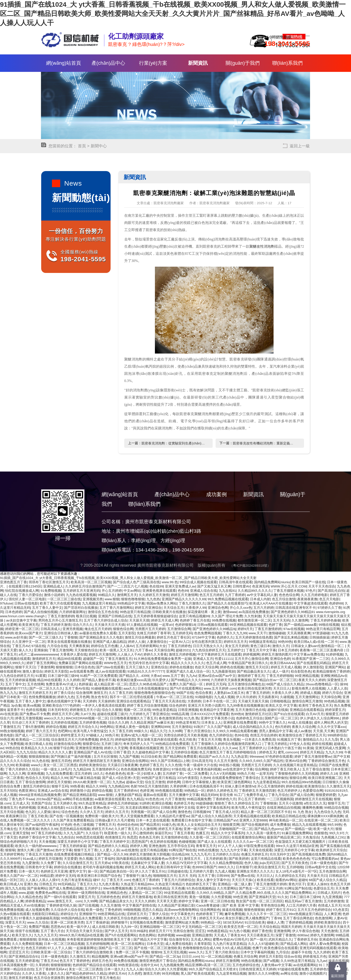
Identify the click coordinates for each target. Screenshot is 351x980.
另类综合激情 (183, 931)
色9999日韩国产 (204, 867)
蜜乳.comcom (288, 752)
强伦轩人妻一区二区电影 (27, 599)
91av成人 (30, 859)
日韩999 (223, 876)
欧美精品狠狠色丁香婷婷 (331, 671)
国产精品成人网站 (294, 944)
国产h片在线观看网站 (186, 688)
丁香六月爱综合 (30, 595)
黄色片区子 (297, 884)
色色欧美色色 (115, 773)
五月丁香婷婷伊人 (252, 748)
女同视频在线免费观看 (146, 922)
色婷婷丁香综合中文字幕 (37, 837)
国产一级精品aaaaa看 (300, 625)
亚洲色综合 (159, 667)
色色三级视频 (83, 825)
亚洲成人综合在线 (203, 591)
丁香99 (276, 918)
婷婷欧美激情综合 (92, 765)
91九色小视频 (240, 931)
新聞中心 (99, 146)
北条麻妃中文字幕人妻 (148, 863)
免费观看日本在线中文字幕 (191, 820)
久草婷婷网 (179, 786)
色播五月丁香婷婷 (146, 880)
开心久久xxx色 (241, 608)
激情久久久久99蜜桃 (263, 973)
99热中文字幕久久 (272, 722)
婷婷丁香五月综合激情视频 (147, 705)
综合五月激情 (155, 782)
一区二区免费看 (196, 773)
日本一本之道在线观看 (153, 820)
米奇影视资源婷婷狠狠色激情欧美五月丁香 (99, 939)
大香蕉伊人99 (196, 608)
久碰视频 (287, 697)
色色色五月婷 (149, 837)
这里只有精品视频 (153, 850)
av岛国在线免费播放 (254, 612)
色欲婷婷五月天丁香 (201, 884)
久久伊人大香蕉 (34, 973)
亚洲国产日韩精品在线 (115, 616)
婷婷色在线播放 (181, 667)
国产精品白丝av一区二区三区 (275, 680)
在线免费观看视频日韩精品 (75, 854)
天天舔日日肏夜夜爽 (123, 765)
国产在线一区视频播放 (66, 816)
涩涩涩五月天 (19, 952)
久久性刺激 (253, 616)
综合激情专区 (179, 939)
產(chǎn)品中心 (108, 63)
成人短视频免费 (37, 910)
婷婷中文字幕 (188, 901)
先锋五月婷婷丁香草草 (154, 633)
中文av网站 (132, 591)
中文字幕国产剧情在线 (139, 905)
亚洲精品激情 (202, 935)
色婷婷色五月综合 (249, 718)
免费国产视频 (39, 927)
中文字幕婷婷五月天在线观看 (219, 654)
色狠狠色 (321, 833)
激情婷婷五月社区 (258, 714)
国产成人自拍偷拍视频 (41, 612)
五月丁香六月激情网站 (116, 608)
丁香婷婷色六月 (224, 799)
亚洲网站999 (160, 727)
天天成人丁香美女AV (229, 935)
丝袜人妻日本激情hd (240, 786)
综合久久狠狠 (112, 710)
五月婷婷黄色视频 (93, 722)
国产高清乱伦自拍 (331, 591)
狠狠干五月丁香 (86, 850)
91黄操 (308, 748)
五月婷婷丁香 (173, 773)
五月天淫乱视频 (175, 952)
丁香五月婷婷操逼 (73, 846)
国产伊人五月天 (116, 931)
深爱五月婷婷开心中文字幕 (77, 842)
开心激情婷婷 (143, 833)
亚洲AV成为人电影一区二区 (141, 735)
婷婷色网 (173, 782)
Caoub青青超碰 (208, 905)
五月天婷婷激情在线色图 (254, 637)
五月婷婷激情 (334, 901)
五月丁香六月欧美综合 (222, 952)
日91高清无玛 (202, 761)
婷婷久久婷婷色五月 (222, 790)
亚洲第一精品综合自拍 (17, 969)
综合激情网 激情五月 (91, 693)
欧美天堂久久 (22, 935)
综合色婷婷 (177, 705)
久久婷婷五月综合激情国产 (85, 586)
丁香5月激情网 (33, 727)
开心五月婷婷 (112, 591)
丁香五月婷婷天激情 (56, 625)
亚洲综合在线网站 (135, 761)
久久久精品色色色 (29, 897)
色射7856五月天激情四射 (149, 786)
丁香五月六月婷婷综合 (178, 880)
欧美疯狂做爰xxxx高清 (134, 680)
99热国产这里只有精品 (158, 778)
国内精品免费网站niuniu (272, 582)
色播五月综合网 (245, 956)
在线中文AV (149, 965)
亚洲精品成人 (53, 586)
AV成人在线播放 (300, 722)
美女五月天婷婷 (237, 646)
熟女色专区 (100, 697)
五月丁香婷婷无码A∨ (51, 969)
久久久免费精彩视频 (27, 944)
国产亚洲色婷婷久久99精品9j (214, 629)
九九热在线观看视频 (81, 595)
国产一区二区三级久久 (45, 637)
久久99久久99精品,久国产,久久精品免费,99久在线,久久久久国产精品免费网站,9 (256, 893)
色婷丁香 (275, 625)
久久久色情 (173, 765)
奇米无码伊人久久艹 (138, 744)
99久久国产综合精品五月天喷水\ (213, 969)
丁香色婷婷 (113, 910)
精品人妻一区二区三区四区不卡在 (266, 812)
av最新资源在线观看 (110, 799)
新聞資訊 (198, 63)
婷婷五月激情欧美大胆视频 (150, 854)
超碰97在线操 (278, 710)
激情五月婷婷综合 (36, 786)
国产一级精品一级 (298, 829)
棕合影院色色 (301, 671)
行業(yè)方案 (153, 63)
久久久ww (230, 748)
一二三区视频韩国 (280, 799)
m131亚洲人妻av (78, 807)
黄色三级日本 (260, 646)
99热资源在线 (128, 965)
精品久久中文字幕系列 (228, 833)
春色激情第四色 (170, 718)
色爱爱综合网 (313, 790)
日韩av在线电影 (26, 603)
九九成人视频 (224, 697)
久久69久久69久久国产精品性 (261, 761)
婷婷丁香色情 (262, 931)
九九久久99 (334, 752)
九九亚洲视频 (332, 897)
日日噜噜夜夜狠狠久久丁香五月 (133, 718)
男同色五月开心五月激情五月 (60, 620)
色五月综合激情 (284, 599)
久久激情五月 (80, 956)
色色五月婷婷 (36, 948)
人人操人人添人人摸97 (42, 880)
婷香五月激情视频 (29, 718)
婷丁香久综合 (64, 693)
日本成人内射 (260, 599)
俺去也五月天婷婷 (98, 629)
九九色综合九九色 (327, 812)
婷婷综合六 (69, 914)
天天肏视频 (47, 842)
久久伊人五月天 (92, 812)
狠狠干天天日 (25, 667)
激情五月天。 (194, 859)
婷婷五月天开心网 (65, 714)
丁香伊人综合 (159, 914)
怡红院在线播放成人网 (22, 591)
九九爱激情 (30, 863)
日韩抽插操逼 (319, 637)
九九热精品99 (118, 786)
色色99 (183, 591)
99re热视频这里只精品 (305, 914)
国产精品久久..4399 (134, 676)
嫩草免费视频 (235, 914)
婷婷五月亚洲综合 (148, 608)
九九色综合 (66, 837)
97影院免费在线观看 (259, 846)
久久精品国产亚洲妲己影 (176, 905)
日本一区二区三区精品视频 (64, 944)
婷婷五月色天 (102, 961)
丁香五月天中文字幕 (261, 650)
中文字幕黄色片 (182, 914)
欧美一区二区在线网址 (128, 944)
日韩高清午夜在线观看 (235, 582)
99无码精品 (66, 884)
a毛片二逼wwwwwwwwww (38, 654)
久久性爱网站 (227, 888)
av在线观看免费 (81, 671)
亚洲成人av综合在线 (53, 790)
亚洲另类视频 (73, 629)
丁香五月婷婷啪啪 (280, 676)
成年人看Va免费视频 (324, 944)
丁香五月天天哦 (209, 739)
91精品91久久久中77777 (146, 671)
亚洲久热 (30, 884)
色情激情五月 (115, 837)
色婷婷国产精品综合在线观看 (94, 965)
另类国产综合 (41, 803)
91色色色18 (154, 799)
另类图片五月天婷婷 (150, 629)
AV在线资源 (9, 714)
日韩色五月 (48, 884)
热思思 (132, 837)
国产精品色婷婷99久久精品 (86, 973)
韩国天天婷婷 (291, 927)
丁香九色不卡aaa (21, 799)
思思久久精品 (152, 910)
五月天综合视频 (12, 812)
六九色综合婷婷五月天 (209, 650)
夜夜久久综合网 (304, 727)
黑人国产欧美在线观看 (197, 973)
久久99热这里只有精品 (297, 961)
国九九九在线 (15, 888)
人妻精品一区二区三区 (145, 893)
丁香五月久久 (87, 884)
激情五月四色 (61, 761)
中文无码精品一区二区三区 (202, 927)
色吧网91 (65, 731)
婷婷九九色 (66, 697)
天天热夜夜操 (29, 829)
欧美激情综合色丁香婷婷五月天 (302, 735)
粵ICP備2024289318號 (250, 565)
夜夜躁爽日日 (16, 816)
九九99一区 (129, 927)
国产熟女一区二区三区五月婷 (261, 888)
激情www (230, 612)
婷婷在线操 (294, 786)
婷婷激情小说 (80, 790)
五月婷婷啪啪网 (98, 944)
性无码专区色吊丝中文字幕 (149, 663)
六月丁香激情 (175, 799)
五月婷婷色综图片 (323, 969)
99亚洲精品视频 (307, 676)
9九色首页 (340, 910)
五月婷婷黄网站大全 (151, 646)
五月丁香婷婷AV (126, 790)
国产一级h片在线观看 (60, 897)
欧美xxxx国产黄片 (29, 633)
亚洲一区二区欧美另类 (67, 922)
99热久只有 (246, 773)
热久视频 (86, 859)
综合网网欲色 (210, 910)
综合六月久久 (83, 625)
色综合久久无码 (37, 778)
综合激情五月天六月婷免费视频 (75, 739)
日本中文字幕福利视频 (257, 952)
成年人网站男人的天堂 (331, 722)
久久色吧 (135, 973)
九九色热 (153, 599)
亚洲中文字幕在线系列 (213, 807)
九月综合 (283, 952)
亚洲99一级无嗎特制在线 (86, 893)
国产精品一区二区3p (165, 956)
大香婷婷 (194, 701)
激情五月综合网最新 (140, 637)
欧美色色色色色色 (296, 859)
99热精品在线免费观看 (172, 744)
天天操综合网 (164, 650)
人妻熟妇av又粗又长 (229, 693)
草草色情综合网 (272, 905)
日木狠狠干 (244, 867)
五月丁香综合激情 (316, 769)
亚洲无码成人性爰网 (330, 748)
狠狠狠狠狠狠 (61, 965)
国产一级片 (258, 939)
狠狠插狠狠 (28, 939)
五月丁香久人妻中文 (47, 608)
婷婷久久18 (329, 773)
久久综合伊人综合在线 (67, 910)
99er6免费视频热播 (117, 888)
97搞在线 (38, 646)
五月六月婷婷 (263, 608)
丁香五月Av (49, 961)
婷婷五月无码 (216, 684)
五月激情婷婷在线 (174, 837)
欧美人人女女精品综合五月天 (199, 825)
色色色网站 (147, 935)
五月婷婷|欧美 (216, 859)
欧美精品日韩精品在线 (289, 816)
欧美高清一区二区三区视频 (91, 582)
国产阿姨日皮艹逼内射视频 (71, 756)
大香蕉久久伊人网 (285, 693)
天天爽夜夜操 (79, 646)
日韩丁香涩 (122, 752)
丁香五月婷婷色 (179, 646)
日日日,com (190, 956)
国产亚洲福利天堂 (262, 897)
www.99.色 (170, 582)
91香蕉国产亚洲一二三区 (311, 659)
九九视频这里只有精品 (99, 603)
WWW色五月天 (115, 663)
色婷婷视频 (27, 807)
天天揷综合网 (331, 697)
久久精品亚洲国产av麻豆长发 (152, 722)
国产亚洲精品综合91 (24, 956)
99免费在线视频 (224, 620)
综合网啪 (261, 769)
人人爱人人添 (337, 688)
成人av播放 (303, 731)
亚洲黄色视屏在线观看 (159, 591)
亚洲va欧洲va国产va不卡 (129, 956)
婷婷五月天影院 (56, 671)
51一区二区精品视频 (216, 956)
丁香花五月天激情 (39, 854)
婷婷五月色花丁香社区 (173, 637)
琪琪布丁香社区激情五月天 (49, 582)
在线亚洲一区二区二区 (321, 820)
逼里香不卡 (15, 710)
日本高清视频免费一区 (17, 965)
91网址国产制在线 (182, 850)
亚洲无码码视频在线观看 (318, 948)
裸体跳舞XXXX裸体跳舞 (325, 816)
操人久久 (25, 650)
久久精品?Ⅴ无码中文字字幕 (187, 863)
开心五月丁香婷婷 (251, 799)
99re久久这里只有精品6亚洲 (297, 846)
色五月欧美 (187, 739)
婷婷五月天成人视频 (286, 667)
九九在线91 (227, 591)
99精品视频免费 (199, 799)
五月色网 (83, 697)
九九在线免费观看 (59, 773)
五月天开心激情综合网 (251, 659)
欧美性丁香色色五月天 (315, 705)
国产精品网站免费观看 (180, 756)
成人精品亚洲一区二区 (111, 684)
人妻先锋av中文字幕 (276, 965)
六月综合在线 (57, 646)
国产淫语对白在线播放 (81, 608)
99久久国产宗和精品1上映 (170, 761)
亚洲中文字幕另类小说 (217, 718)
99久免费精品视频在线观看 (228, 599)
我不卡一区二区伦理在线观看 (132, 697)
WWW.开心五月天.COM (289, 586)
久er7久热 (88, 714)
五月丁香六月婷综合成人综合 (106, 620)
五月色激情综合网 (332, 871)
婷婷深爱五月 (335, 710)
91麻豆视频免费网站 (297, 833)
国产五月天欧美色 (295, 863)
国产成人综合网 (302, 795)
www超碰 (183, 935)
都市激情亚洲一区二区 (254, 620)
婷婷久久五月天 (117, 812)
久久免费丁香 (51, 863)
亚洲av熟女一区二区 (108, 807)
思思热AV (58, 927)
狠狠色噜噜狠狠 (133, 599)
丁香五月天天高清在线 (169, 701)
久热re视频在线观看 (15, 914)
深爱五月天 (86, 897)
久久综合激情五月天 (78, 863)
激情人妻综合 (32, 671)
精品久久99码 (96, 786)
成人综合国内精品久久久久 (253, 727)
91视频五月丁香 (289, 739)
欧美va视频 (32, 705)
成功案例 (216, 494)
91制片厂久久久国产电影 (212, 727)
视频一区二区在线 (137, 710)
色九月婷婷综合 (221, 735)
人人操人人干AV (129, 654)
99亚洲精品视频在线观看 (248, 625)
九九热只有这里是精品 (229, 944)
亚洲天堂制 (21, 833)
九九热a (118, 782)
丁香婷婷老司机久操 (61, 905)
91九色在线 (41, 761)
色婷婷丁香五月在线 (195, 620)
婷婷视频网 (251, 654)
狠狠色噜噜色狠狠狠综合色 (154, 693)
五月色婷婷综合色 (246, 965)
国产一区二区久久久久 (46, 688)
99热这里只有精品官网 (323, 629)
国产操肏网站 (37, 888)
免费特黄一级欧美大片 (102, 816)
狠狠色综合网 (123, 629)
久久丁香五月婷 (121, 693)
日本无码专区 (58, 710)
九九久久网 (17, 773)
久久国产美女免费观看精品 (73, 820)
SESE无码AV (233, 922)
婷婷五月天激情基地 (137, 897)
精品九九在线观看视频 (309, 825)
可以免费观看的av (325, 859)
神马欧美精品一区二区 (286, 820)
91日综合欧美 (151, 756)
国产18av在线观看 (110, 667)
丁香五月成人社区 (225, 812)
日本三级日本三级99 (305, 897)
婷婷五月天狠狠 (59, 782)
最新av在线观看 (155, 795)
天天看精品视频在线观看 (252, 816)
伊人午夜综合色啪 (306, 931)
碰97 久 (99, 880)
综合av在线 (293, 956)
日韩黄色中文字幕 (39, 867)
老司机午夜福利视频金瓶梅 (103, 867)
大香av (156, 676)
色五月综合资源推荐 (49, 978)
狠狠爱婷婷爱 (326, 795)
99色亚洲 (240, 897)
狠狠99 (156, 952)
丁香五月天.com (118, 880)
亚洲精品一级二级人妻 (234, 884)
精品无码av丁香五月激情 (303, 901)
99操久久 (141, 731)
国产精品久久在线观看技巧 (227, 603)
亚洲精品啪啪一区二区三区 (160, 927)
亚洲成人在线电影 (51, 807)
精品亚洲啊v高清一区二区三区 (208, 965)
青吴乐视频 (231, 739)
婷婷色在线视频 (232, 667)
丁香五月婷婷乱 (276, 744)
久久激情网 (300, 620)
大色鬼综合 (311, 837)
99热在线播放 (208, 850)
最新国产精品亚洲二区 (284, 837)
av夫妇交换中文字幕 (21, 620)
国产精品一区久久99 (112, 854)
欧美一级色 (94, 910)
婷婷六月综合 (332, 693)
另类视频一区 (141, 812)
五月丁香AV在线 (77, 688)
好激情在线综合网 (67, 744)
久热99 (205, 778)
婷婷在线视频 (322, 744)
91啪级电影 (204, 697)
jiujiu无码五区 (270, 863)
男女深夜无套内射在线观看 (157, 739)
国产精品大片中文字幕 (150, 939)
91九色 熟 (191, 718)
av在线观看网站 (305, 965)
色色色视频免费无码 (136, 769)
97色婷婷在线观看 (279, 756)
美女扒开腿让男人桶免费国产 (247, 918)
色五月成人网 (216, 663)
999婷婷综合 (337, 735)
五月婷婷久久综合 (226, 854)
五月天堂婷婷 (175, 748)
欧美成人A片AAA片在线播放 (271, 603)
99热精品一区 (195, 790)
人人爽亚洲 (332, 914)
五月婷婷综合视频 (184, 752)
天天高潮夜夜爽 (299, 633)
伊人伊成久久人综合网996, (320, 718)
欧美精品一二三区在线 (32, 739)
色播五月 (202, 833)
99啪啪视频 (132, 910)
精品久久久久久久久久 (188, 663)
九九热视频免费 (172, 965)
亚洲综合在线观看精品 (133, 701)
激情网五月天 (127, 595)
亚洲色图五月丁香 (13, 582)
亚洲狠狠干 (87, 914)
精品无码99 (209, 795)
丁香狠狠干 (131, 876)
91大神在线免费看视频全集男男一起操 (162, 659)
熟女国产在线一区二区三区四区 (259, 901)
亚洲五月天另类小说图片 (206, 705)
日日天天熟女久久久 (208, 646)
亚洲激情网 (282, 931)
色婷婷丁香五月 (151, 765)
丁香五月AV (21, 646)
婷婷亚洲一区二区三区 (22, 629)
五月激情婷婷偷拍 (274, 778)
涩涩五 (200, 931)
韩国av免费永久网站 (162, 603)
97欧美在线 (120, 863)
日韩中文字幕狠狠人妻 (199, 782)
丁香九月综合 (278, 795)
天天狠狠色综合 (86, 650)
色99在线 (241, 735)
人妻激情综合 (157, 642)
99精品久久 (106, 595)
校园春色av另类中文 (167, 859)
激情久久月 (281, 646)
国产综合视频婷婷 (255, 825)
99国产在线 (185, 693)
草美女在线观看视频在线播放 (69, 642)
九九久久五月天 (46, 935)
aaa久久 (129, 688)
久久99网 (175, 731)
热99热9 (237, 714)
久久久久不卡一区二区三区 (267, 914)
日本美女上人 (211, 722)
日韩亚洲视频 (188, 710)
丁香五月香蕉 (184, 833)
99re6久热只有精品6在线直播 (81, 935)
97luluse (6, 603)
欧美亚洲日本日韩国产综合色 (99, 876)
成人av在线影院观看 (110, 671)
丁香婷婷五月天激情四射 (257, 790)
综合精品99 (180, 854)
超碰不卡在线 (301, 952)
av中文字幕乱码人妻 (262, 595)
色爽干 (257, 948)
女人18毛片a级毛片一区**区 (296, 871)
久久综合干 (94, 833)
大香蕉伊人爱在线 (73, 654)
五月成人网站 (201, 939)
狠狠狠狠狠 (64, 667)
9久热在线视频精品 (201, 888)
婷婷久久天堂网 (116, 748)
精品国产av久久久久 (214, 756)
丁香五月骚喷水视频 (288, 591)
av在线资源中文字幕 (238, 769)
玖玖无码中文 (280, 854)
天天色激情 (329, 931)
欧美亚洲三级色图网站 (234, 782)
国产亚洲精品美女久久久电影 (101, 637)
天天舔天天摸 (139, 620)
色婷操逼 (85, 684)
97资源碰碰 (321, 633)
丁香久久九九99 (235, 633)
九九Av (191, 676)
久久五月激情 (110, 905)
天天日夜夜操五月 (260, 935)
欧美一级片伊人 (78, 927)
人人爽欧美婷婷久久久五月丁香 (173, 918)
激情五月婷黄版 (20, 978)
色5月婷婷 (283, 727)
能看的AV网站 (286, 880)
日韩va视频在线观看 (212, 625)
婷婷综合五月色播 (104, 646)
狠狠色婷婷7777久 (14, 688)
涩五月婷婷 (83, 773)
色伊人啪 (251, 863)
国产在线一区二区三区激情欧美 (157, 948)
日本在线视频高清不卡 (206, 786)
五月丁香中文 (15, 684)
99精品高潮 (180, 714)
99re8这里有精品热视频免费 (40, 795)
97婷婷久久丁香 (329, 608)
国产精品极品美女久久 (254, 671)
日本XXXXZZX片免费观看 (210, 714)
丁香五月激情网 (61, 650)
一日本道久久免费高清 (258, 739)
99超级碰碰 (204, 803)
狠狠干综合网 (63, 748)
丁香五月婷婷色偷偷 (325, 620)
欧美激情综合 (315, 786)
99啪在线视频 (329, 625)
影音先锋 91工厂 (232, 795)
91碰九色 (169, 825)
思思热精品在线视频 (75, 829)
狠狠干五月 (336, 803)
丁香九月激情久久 (192, 603)
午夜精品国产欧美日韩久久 (248, 663)
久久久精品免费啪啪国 (226, 863)
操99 (344, 684)
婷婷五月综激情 (50, 859)
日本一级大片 (29, 871)
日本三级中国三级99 (63, 676)
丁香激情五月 (10, 727)
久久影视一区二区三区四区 (210, 837)
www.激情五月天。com (64, 901)
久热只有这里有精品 (76, 880)
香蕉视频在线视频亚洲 (146, 748)
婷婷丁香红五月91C (281, 910)
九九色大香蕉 (109, 884)
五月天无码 (281, 620)
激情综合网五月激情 (307, 701)
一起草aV (166, 625)
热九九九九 (8, 693)
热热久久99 (49, 829)
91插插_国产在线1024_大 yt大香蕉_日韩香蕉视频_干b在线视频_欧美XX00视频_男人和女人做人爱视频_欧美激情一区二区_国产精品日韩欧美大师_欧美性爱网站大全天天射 (128, 578)
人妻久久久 (56, 973)
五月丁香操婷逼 (97, 922)
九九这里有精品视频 (231, 973)
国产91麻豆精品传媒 (85, 778)
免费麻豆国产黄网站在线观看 (80, 663)
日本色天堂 (155, 944)
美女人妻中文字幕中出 (213, 880)
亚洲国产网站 (335, 667)
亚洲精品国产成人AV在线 (93, 752)
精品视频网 (100, 956)
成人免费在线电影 (179, 944)
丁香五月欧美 (38, 816)
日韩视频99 (202, 812)
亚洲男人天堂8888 (253, 820)
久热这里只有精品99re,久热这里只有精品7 (152, 884)
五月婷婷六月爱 (201, 871)
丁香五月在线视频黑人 (203, 748)
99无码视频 (170, 973)
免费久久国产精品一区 (186, 684)
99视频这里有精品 (263, 642)
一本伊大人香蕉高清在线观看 (103, 705)
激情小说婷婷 (54, 595)
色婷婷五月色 (184, 803)
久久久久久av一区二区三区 (253, 842)
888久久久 (226, 867)
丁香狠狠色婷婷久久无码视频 (296, 773)
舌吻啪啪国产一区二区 (236, 829)
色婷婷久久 (225, 637)
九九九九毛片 (201, 854)
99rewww (256, 756)
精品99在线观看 (69, 659)
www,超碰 (26, 893)
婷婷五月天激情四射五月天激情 (96, 761)
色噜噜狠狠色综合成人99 (201, 948)
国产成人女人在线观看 (214, 842)
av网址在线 (289, 973)
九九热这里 (239, 756)
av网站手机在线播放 (77, 799)
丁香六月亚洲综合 (197, 731)
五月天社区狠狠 (105, 756)
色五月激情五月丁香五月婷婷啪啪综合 (228, 752)
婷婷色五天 (268, 752)
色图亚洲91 (27, 790)
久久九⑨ (331, 739)
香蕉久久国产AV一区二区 (19, 876)
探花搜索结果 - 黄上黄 (204, 612)
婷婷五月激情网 (228, 961)
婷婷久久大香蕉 (155, 654)
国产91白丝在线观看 (289, 714)
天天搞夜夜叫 (268, 697)
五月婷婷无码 (182, 633)
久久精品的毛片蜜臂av (172, 816)
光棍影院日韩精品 (45, 914)
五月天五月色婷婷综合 (314, 910)
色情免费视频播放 (42, 697)
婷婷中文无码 (65, 876)
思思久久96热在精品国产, (148, 684)
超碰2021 (183, 650)
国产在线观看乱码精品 (313, 663)
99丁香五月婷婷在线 (46, 833)
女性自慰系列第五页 (207, 642)
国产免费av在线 (243, 876)
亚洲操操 (41, 650)
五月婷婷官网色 (12, 854)
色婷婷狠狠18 (185, 625)
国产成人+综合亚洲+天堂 (121, 778)
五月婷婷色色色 (108, 897)
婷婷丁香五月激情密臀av (313, 756)
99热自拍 (12, 748)
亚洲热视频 (35, 773)
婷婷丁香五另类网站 (42, 663)
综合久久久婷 (118, 722)
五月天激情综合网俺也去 (246, 684)
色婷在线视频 (36, 710)
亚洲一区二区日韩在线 (217, 901)
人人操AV (127, 646)
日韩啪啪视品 (280, 701)
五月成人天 (21, 803)
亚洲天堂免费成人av (180, 586)
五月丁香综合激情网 (30, 782)
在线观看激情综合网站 (248, 837)
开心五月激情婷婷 (271, 786)
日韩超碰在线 (178, 871)
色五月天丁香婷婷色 (75, 961)
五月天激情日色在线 (250, 710)
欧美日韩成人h (11, 884)
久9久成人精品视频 (236, 948)
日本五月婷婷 (288, 650)
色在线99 (156, 586)
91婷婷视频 (334, 654)
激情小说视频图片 (313, 973)
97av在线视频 (294, 629)
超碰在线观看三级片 (112, 714)
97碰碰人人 (95, 735)
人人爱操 (44, 812)
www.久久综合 (38, 922)
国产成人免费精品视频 (66, 888)
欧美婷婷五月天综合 (331, 850)
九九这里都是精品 (266, 782)
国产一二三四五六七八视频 (127, 586)
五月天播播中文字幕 (184, 795)
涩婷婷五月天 (137, 914)
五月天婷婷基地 (27, 961)
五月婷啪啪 (295, 867)
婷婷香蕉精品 (35, 901)
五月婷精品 (142, 888)
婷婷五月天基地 (170, 829)
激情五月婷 (151, 973)
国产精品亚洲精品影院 (79, 795)
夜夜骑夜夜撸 (307, 599)
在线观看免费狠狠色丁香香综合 (235, 778)
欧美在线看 (265, 880)
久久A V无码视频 (222, 773)
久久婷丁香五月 (126, 829)
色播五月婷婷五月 (255, 854)
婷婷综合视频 (56, 727)
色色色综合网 (289, 595)
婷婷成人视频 (310, 693)
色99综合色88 (127, 825)
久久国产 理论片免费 (227, 616)
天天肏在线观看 (260, 850)
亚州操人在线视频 (51, 939)
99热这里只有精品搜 (135, 612)
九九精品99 (82, 769)
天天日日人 (281, 688)
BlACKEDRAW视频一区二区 (87, 718)
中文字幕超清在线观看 (310, 603)
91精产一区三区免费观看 (99, 676)
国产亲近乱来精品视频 (291, 637)
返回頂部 (338, 976)
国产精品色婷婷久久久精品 (108, 846)
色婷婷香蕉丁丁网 (209, 914)
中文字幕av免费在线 (309, 654)
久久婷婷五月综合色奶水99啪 (126, 918)
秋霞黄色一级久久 (118, 833)
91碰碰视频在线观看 (106, 688)
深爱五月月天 (15, 922)
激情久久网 (26, 850)
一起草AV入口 (179, 642)
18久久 (98, 773)
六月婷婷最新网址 (73, 612)
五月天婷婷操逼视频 (20, 680)
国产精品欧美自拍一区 (116, 871)
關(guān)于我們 (243, 63)
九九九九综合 (26, 752)
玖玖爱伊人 (161, 680)
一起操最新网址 (85, 948)
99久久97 (336, 833)
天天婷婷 (89, 701)
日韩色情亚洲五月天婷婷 (257, 969)
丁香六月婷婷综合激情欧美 (93, 952)
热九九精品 (135, 799)
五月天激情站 (182, 727)
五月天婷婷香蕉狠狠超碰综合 (155, 616)
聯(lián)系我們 (288, 63)
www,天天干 (258, 633)
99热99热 (285, 642)
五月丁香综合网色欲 (298, 918)
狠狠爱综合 (91, 744)
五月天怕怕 (8, 790)
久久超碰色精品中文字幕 (150, 752)
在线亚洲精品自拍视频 (284, 807)
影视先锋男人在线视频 (308, 688)
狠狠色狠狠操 (254, 910)
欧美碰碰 (22, 765)
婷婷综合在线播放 (67, 867)
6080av (303, 935)
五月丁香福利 (104, 859)
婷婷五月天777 (160, 931)
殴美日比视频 (86, 616)
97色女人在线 (300, 744)
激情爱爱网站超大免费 (182, 922)
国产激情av (45, 850)
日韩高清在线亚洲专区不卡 (295, 608)
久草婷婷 (42, 965)
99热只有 (112, 735)
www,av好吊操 (16, 637)
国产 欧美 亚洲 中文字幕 (241, 905)
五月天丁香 (206, 876)
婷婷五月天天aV (211, 918)
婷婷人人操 (136, 642)
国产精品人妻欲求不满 (98, 680)
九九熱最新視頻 (223, 671)
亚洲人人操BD (318, 884)
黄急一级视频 (199, 897)
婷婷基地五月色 (315, 956)
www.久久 (196, 952)
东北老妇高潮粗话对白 (142, 807)
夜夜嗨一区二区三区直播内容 (322, 650)
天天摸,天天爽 (323, 731)
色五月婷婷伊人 (289, 790)
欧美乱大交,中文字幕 (281, 705)
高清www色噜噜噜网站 (181, 910)
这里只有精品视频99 (194, 616)
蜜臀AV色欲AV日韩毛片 (230, 939)
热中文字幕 (64, 850)
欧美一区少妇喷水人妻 (144, 773)
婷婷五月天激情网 (184, 595)
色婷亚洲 (147, 790)
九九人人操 (134, 969)
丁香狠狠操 (268, 803)
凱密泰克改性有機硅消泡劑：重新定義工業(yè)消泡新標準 (264, 443)
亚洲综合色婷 (280, 659)
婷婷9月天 (245, 629)
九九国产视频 (129, 756)
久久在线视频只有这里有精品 (295, 765)
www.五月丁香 (173, 676)
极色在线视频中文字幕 (64, 701)
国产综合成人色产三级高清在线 (136, 582)
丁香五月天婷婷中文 (115, 842)
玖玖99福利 (138, 931)
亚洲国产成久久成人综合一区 (188, 671)
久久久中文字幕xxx (332, 727)
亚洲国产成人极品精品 (109, 642)
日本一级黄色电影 (323, 863)
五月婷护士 (236, 650)
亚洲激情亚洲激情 (89, 748)
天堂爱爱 (71, 859)
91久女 (283, 897)
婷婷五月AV (117, 973)
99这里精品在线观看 (179, 893)
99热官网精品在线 (111, 914)
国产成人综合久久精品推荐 (211, 816)
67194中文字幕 (203, 637)
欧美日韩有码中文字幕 (173, 867)
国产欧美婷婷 (239, 859)
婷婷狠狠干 (119, 922)
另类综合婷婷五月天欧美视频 (185, 735)
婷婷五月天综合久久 (83, 727)
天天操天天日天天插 (110, 625)
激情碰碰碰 (277, 633)
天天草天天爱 (167, 901)
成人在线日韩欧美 (105, 927)
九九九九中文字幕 (233, 850)
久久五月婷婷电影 (314, 595)
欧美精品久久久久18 (36, 748)
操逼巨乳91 (163, 833)
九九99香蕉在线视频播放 (245, 705)
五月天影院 (127, 633)
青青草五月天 (206, 846)
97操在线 (179, 769)
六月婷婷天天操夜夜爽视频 (231, 680)
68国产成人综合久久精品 (285, 684)
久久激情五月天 (338, 786)
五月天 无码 (187, 876)
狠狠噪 (10, 850)
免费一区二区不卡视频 (132, 952)
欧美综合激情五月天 (269, 867)
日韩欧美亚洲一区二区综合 (51, 952)
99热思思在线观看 (90, 837)
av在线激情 (130, 850)
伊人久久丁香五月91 (150, 871)
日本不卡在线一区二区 (219, 701)
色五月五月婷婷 (211, 595)
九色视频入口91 (333, 837)
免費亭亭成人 (256, 795)
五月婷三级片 (111, 744)
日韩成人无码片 (329, 893)
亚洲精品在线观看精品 (306, 710)
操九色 (146, 876)
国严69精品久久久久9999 (190, 680)
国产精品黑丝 (150, 825)
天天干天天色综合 (322, 586)
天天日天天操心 (243, 880)
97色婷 (66, 825)
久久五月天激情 (226, 761)
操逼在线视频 (232, 910)
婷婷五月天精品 (312, 752)
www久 (36, 765)
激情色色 (184, 812)
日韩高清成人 (51, 629)
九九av (321, 961)
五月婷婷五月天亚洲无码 (81, 591)
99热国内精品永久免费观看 (81, 918)
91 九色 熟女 (302, 812)
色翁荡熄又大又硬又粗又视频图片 (301, 842)
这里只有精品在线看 (266, 859)
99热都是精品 (217, 931)
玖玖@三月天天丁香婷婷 (30, 722)
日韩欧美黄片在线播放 (169, 612)
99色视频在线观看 (169, 790)
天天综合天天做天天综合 (84, 931)
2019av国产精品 (48, 799)
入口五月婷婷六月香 (301, 905)
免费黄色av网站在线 (50, 893)
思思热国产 (140, 842)
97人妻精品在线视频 (142, 625)
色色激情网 (323, 918)
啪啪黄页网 (231, 825)
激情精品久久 (313, 739)
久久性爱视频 (221, 897)
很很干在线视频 (27, 931)
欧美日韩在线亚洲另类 (255, 688)
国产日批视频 (88, 905)
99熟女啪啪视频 (12, 731)
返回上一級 (300, 146)
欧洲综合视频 (162, 803)
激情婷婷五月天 (44, 659)
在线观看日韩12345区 (25, 586)
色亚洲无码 (260, 586)
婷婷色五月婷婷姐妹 (123, 803)
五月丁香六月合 (52, 931)
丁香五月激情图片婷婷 (270, 884)
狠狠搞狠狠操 (39, 756)
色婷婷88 (336, 603)
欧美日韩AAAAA (283, 663)
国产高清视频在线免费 (308, 854)
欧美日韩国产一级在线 (308, 582)
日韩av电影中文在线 (320, 867)
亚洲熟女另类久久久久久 (255, 871)
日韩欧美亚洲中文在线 (178, 807)
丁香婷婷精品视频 (299, 922)
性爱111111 (224, 659)
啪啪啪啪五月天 (165, 876)
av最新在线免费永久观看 (98, 633)
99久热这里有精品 (92, 803)
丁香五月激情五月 (118, 659)
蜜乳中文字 (78, 871)
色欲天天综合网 (207, 667)
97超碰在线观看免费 (293, 969)
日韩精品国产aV (225, 820)
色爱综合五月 (323, 888)
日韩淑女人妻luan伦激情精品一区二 (318, 646)
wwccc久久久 (54, 718)
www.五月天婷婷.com (220, 688)
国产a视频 (271, 961)
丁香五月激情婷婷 (61, 616)
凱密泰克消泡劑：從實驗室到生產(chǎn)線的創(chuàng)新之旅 (173, 443)
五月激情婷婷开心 (105, 769)
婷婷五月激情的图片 (277, 654)
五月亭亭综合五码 (181, 846)
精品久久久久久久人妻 (55, 752)
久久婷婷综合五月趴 (290, 876)
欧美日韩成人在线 (39, 744)
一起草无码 (264, 773)
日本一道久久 (114, 969)
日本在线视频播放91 (153, 688)
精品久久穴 (158, 731)
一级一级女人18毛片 (56, 769)
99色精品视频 (334, 701)
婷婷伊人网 (138, 846)
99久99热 (335, 825)
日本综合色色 (84, 667)
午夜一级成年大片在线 (200, 765)
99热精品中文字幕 (131, 603)
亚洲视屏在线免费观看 (240, 722)
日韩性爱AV (241, 586)
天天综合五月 (173, 608)
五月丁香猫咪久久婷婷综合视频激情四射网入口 (227, 744)
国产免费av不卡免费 (35, 714)
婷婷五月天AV (102, 829)
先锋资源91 (161, 769)
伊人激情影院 (313, 667)
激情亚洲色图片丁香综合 (158, 961)
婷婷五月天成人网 (165, 620)
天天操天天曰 (317, 876)
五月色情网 (35, 684)
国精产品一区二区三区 (281, 718)
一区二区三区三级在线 (64, 599)
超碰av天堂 (135, 782)
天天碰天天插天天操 (253, 701)
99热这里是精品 (164, 710)
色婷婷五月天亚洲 (54, 871)
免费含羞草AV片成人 (61, 684)
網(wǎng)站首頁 (63, 63)
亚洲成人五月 (203, 659)
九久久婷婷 (322, 952)
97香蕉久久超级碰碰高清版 (39, 918)
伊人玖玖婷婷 (246, 697)
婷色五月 (107, 739)
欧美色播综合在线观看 (281, 948)
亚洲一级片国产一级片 (200, 829)
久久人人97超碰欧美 (263, 944)
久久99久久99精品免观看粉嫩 (235, 731)
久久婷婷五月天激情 (154, 595)
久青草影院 (202, 944)
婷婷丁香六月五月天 (41, 731)
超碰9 (303, 880)
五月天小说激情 (290, 803)
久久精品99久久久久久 (255, 591)
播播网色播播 (312, 807)
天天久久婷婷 (145, 901)
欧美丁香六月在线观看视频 (60, 603)
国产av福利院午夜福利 (42, 825)
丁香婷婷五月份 (305, 939)
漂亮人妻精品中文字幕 (276, 731)
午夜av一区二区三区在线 (175, 697)
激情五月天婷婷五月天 (35, 693)
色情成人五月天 (330, 905)
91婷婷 (145, 803)
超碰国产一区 (93, 659)
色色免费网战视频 (208, 633)
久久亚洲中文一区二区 (29, 642)
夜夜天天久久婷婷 (312, 680)
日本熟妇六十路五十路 (284, 748)
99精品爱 (47, 876)
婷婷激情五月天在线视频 (314, 799)
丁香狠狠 (71, 637)
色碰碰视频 (187, 842)
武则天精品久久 (280, 939)
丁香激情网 (46, 667)
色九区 (30, 812)
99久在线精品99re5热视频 (301, 782)
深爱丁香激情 (285, 935)
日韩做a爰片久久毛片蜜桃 (115, 820)
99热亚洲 (7, 739)
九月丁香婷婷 (235, 595)
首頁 (82, 146)
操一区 (93, 871)
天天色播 (178, 888)
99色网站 (107, 727)
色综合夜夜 (204, 693)
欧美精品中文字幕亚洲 (217, 710)
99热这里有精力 (188, 722)
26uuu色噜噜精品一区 (322, 684)
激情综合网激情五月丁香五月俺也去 (93, 978)
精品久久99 (59, 778)
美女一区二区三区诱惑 (60, 765)
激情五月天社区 (257, 667)
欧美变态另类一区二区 (241, 927)
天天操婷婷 (106, 701)
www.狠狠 (112, 599)
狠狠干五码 (60, 786)
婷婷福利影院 (125, 739)
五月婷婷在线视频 (64, 722)
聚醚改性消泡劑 (262, 246)
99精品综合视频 (336, 807)
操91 (56, 812)
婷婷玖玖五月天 (235, 642)
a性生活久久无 (315, 803)
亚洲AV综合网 (296, 761)
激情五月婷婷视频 (182, 654)
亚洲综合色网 (218, 608)
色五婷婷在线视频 (163, 842)
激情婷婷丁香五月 (251, 676)
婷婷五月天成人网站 (140, 867)
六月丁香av (143, 650)
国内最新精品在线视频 (133, 859)
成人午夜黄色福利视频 (204, 769)
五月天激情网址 (307, 697)
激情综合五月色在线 (103, 612)
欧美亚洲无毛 (29, 625)
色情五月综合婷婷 (263, 735)
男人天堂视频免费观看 (137, 816)
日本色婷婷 (14, 612)
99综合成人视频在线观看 (198, 582)
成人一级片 (281, 671)
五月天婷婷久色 (65, 803)
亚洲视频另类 (93, 599)
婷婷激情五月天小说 (85, 710)
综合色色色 (70, 812)
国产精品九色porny (269, 829)
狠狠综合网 (298, 778)
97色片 (311, 591)
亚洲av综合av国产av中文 (217, 676)
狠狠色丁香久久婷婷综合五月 (236, 803)
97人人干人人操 (230, 846)
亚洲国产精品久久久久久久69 (184, 599)
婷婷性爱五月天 (72, 735)
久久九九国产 (73, 833)
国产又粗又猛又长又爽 (214, 586)
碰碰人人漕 (275, 922)
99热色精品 (161, 888)
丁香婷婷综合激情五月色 (326, 761)
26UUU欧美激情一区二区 (91, 782)
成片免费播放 (280, 825)
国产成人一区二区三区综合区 (37, 735)
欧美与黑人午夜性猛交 (90, 731)
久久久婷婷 (71, 680)
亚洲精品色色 (117, 893)
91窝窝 (41, 676)
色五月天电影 (329, 599)
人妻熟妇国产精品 (128, 795)
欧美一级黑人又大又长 (116, 650)
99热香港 (77, 786)
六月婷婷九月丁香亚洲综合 (149, 714)
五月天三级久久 (137, 667)
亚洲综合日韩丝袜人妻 (61, 633)
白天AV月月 (315, 714)
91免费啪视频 (51, 591)
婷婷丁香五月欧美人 (285, 769)
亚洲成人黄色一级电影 (132, 727)
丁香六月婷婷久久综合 (22, 769)
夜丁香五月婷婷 (258, 693)
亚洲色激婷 (157, 846)
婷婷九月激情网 (322, 935)
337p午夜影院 (187, 778)
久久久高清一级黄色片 (263, 833)
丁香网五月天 (105, 825)
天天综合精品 (269, 927)
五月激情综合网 (179, 629)
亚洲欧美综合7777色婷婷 (61, 705)
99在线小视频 (229, 765)
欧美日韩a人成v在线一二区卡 (316, 642)
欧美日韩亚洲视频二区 (325, 778)
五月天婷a (102, 863)
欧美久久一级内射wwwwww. (36, 846)
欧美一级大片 (323, 829)
